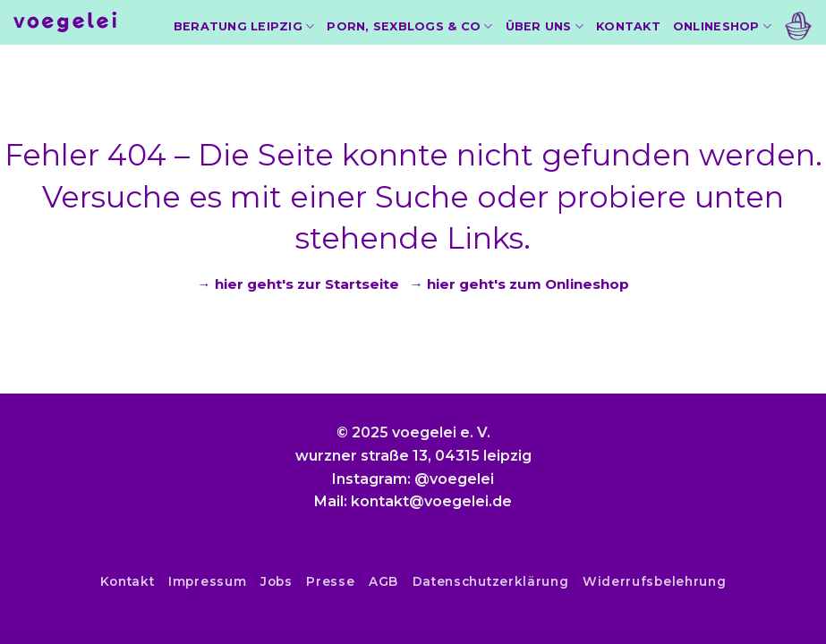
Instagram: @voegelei (413, 479)
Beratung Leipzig (244, 26)
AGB (383, 581)
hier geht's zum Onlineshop (528, 284)
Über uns (545, 26)
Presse (330, 581)
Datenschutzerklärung (491, 581)
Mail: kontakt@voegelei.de (413, 501)
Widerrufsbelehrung (654, 581)
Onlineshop (722, 26)
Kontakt (628, 26)
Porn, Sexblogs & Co (409, 26)
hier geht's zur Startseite (307, 284)
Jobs (277, 581)
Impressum (207, 581)
